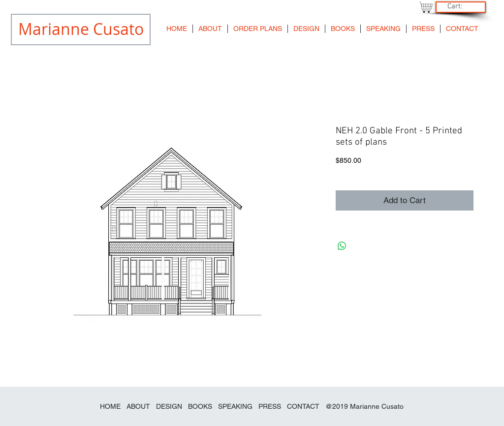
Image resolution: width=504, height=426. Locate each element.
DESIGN (169, 406)
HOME (110, 406)
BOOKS (201, 406)
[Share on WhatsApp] (342, 246)
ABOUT (138, 406)
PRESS (270, 406)
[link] (459, 6)
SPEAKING (235, 406)
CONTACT (303, 406)
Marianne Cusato (377, 406)
